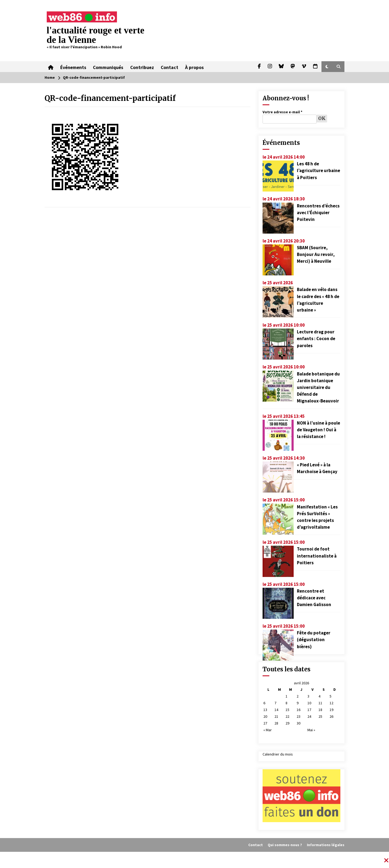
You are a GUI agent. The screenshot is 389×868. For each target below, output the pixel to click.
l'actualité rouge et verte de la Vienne (96, 35)
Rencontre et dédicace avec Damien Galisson (314, 598)
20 (265, 716)
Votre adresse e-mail (282, 112)
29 (287, 723)
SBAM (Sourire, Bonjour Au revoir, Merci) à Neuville (316, 254)
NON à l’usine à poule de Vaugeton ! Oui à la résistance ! (318, 430)
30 (299, 723)
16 (299, 710)
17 (309, 710)
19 (331, 710)
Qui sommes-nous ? (285, 845)
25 (320, 716)
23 (299, 716)
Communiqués (107, 67)
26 (331, 716)
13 (265, 710)
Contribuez (141, 67)
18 (320, 710)
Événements (73, 67)
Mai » (311, 730)
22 (287, 716)
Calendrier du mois (278, 754)
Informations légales (326, 845)
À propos (192, 67)
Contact (168, 67)
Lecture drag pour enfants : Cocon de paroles (316, 339)
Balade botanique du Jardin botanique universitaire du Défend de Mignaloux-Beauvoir (318, 387)
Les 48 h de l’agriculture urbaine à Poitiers (318, 170)
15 (287, 710)
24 (309, 716)
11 (320, 703)
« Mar (268, 730)
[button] (327, 67)
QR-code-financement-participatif (110, 98)
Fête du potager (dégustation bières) (314, 640)
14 (276, 710)
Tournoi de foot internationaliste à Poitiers (317, 556)
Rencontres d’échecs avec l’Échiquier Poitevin (318, 213)
